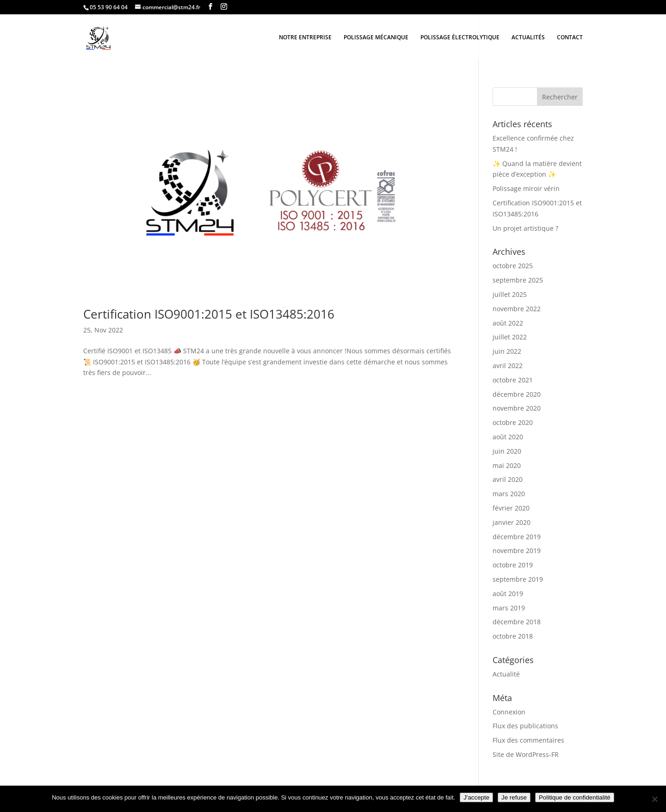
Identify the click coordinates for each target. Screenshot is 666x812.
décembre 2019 (517, 537)
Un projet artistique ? (525, 228)
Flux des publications (525, 726)
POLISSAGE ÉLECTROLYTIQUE (460, 38)
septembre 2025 (518, 280)
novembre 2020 (517, 408)
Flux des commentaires (528, 740)
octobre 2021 (513, 380)
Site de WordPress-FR (526, 754)
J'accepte (476, 797)
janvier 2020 (512, 522)
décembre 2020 (517, 394)
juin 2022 (507, 351)
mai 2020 (507, 465)
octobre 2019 (513, 565)
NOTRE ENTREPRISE (305, 38)
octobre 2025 (513, 266)
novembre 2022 (517, 309)
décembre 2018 (517, 622)
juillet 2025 (510, 294)
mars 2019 (509, 608)
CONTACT (570, 38)
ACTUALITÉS (528, 38)
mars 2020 (509, 494)
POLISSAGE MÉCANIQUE (376, 38)
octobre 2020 (513, 422)
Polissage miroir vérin (526, 188)
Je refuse (514, 797)
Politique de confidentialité (575, 797)
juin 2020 (507, 451)
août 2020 (508, 437)
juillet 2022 (510, 337)
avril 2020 (508, 479)
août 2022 (508, 323)
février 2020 (511, 508)
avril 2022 (508, 366)
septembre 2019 (518, 579)
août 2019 (508, 594)
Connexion (509, 712)
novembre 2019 (517, 551)
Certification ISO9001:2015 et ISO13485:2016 (209, 314)
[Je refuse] (654, 799)
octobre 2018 (513, 636)
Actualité (506, 674)
